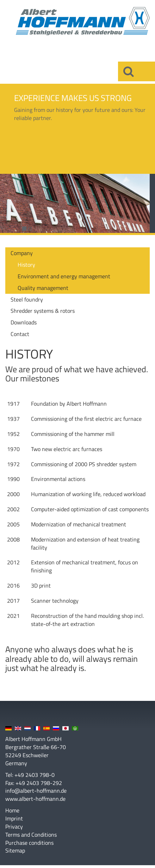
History (26, 265)
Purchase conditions (29, 843)
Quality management (43, 288)
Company (22, 253)
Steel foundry (27, 299)
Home (12, 810)
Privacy (14, 827)
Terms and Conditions (31, 835)
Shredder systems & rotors (43, 311)
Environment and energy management (64, 276)
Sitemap (15, 851)
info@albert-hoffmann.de (36, 791)
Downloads (24, 322)
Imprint (14, 819)
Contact (20, 334)
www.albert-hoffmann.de (35, 799)
